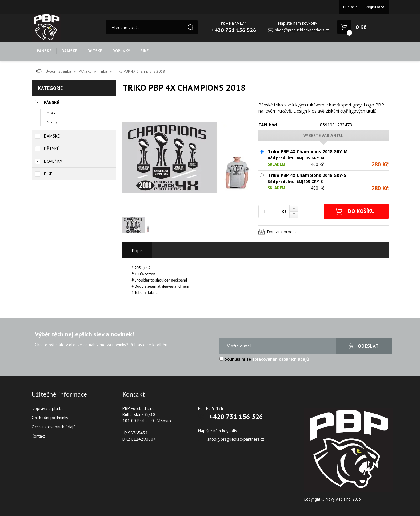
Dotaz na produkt (282, 232)
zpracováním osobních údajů (281, 359)
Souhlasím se (264, 359)
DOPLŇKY (121, 51)
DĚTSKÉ (95, 51)
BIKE (144, 51)
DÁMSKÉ (69, 51)
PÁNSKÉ (44, 51)
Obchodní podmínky (50, 418)
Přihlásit (350, 7)
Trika (103, 71)
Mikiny (52, 122)
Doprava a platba (48, 408)
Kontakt (38, 436)
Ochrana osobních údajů (54, 427)
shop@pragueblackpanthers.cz (302, 30)
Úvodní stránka (54, 71)
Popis (137, 250)
